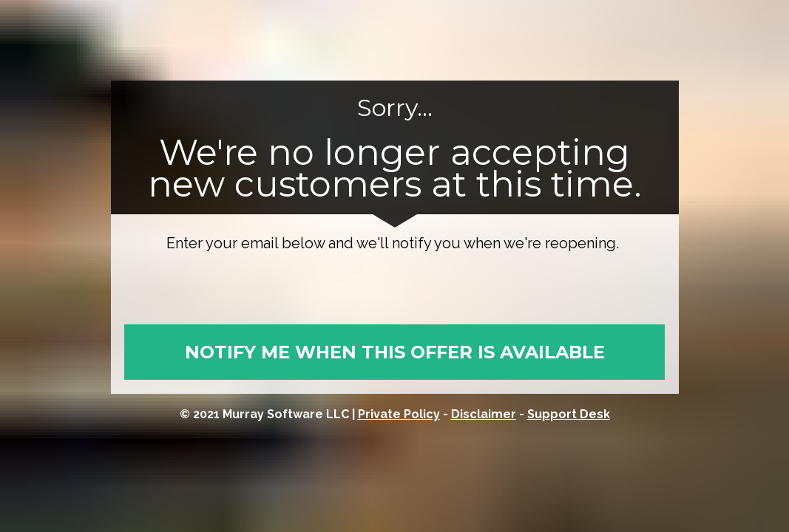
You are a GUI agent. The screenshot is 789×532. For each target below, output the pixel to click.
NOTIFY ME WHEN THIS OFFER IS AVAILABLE (395, 352)
